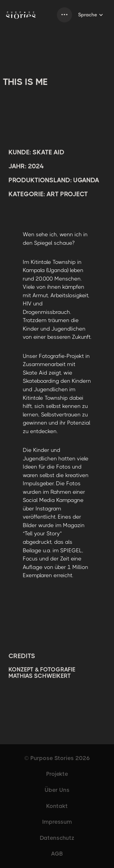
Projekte (57, 774)
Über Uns (57, 790)
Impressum (57, 822)
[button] (64, 15)
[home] (21, 15)
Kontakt (57, 806)
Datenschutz (57, 838)
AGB (57, 854)
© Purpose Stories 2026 (57, 758)
